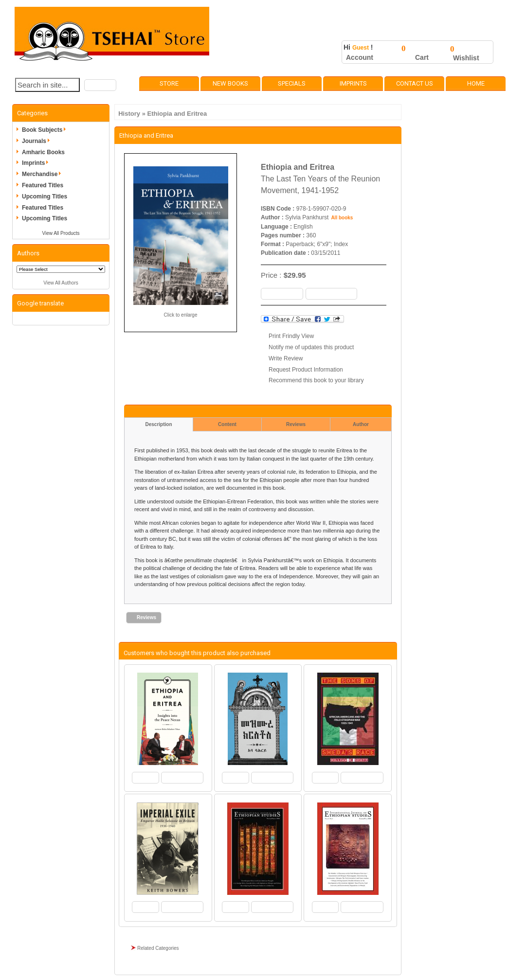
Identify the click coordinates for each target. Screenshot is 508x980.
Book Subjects (45, 130)
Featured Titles (43, 185)
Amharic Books (43, 152)
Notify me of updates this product (311, 347)
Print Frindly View (291, 336)
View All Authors (61, 283)
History (129, 114)
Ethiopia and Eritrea (177, 114)
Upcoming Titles (45, 196)
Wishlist (466, 58)
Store (169, 83)
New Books (230, 83)
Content (227, 424)
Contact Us (415, 83)
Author (361, 424)
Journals (37, 141)
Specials (292, 83)
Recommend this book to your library (316, 380)
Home (476, 83)
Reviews (296, 424)
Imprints (353, 83)
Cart (422, 57)
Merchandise (43, 174)
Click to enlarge (181, 315)
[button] (100, 85)
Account (360, 57)
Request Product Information (306, 370)
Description (158, 424)
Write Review (286, 358)
